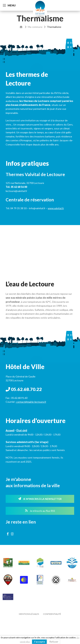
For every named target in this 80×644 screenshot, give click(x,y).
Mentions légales (29, 614)
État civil (22, 430)
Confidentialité (52, 614)
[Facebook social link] (8, 534)
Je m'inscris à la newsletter (40, 499)
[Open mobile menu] (9, 5)
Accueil (10, 430)
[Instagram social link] (12, 534)
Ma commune (35, 27)
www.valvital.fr (56, 208)
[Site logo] (40, 7)
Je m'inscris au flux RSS (40, 511)
